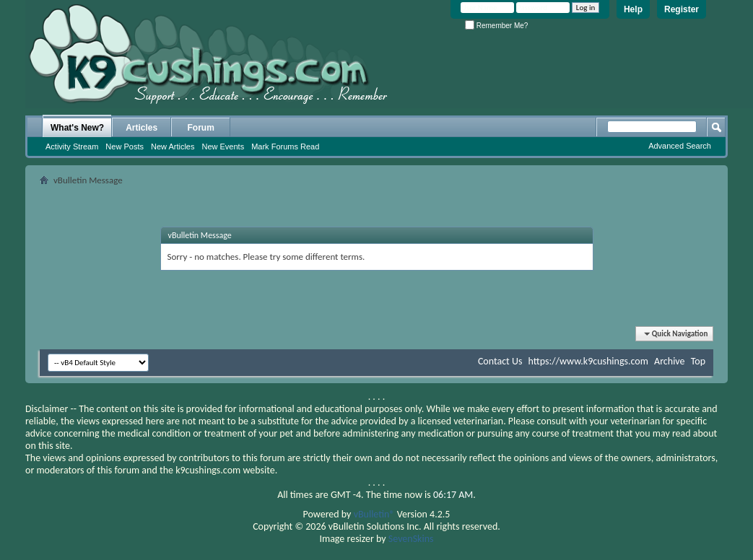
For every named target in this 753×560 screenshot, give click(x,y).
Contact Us (500, 361)
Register (682, 9)
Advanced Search (680, 146)
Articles (142, 128)
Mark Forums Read (285, 146)
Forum (201, 128)
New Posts (125, 146)
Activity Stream (72, 146)
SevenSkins (411, 539)
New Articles (173, 146)
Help (633, 9)
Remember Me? (496, 26)
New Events (223, 146)
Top (698, 361)
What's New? (77, 128)
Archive (669, 361)
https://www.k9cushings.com (588, 361)
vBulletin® (374, 514)
